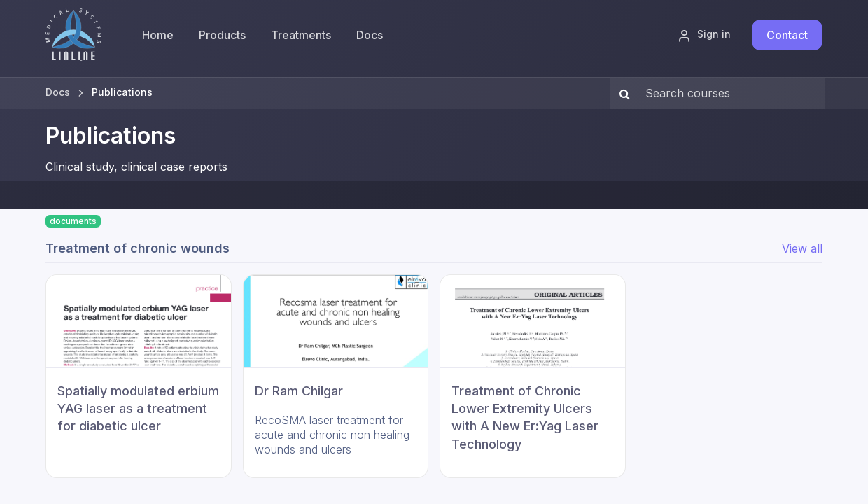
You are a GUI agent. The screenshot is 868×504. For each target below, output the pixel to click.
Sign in (704, 35)
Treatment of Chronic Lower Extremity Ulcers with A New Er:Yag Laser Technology (525, 418)
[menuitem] (222, 35)
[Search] (622, 93)
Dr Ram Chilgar (299, 391)
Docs (58, 92)
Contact (787, 35)
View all (802, 248)
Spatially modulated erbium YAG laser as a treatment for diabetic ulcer (138, 408)
